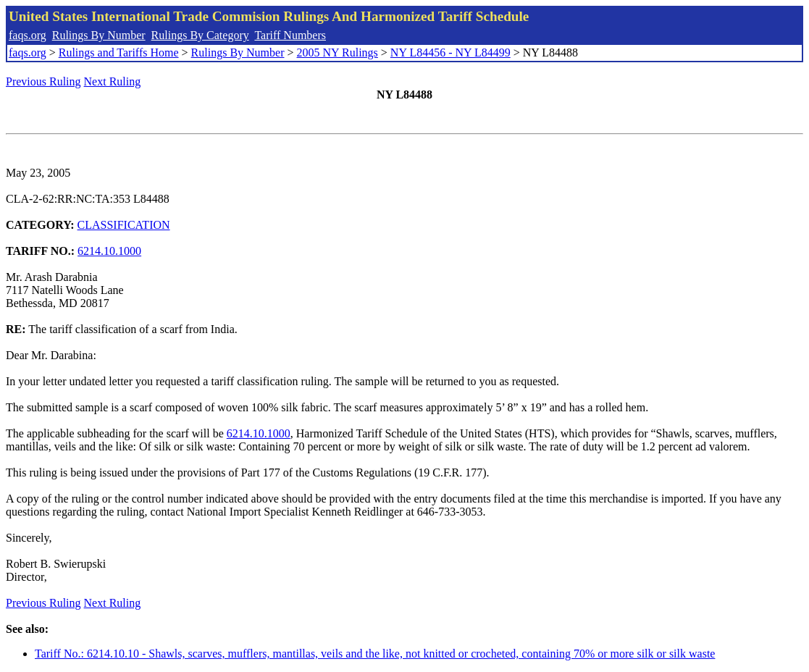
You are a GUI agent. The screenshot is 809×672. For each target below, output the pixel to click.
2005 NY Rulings (338, 52)
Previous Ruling (43, 81)
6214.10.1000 (109, 251)
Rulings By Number (99, 35)
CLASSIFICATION (124, 225)
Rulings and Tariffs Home (119, 52)
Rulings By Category (200, 35)
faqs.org (28, 35)
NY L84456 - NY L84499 (450, 52)
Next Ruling (113, 81)
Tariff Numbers (290, 35)
